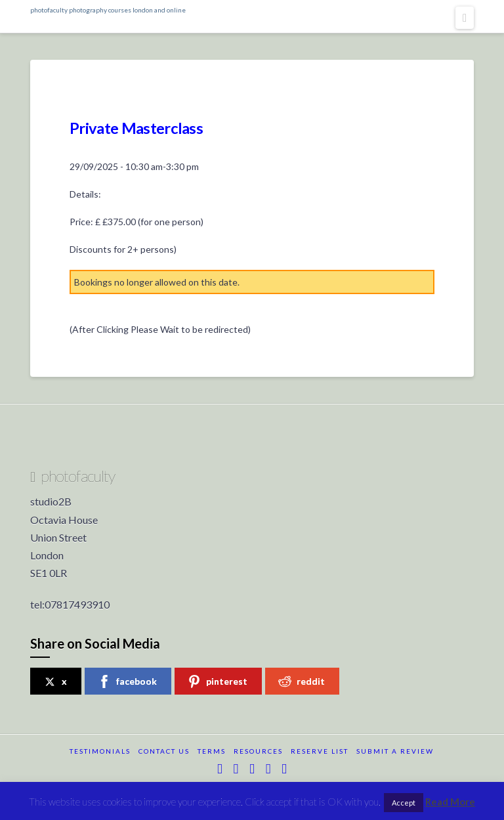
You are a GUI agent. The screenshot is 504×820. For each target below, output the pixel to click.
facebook (127, 681)
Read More (450, 802)
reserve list (320, 751)
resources (258, 751)
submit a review (395, 751)
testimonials (100, 751)
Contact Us (164, 751)
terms (212, 751)
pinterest (218, 681)
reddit (302, 681)
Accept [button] (404, 803)
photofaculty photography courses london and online (108, 10)
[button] (464, 18)
